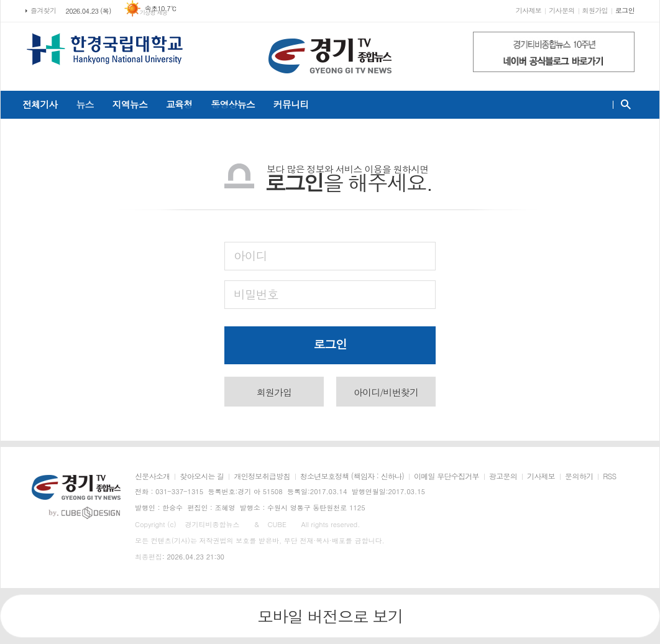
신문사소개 (152, 476)
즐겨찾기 (43, 10)
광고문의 (503, 476)
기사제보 (529, 10)
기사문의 (561, 10)
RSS (609, 476)
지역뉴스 (130, 104)
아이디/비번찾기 (386, 392)
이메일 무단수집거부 (447, 476)
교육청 (179, 104)
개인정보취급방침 (262, 476)
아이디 (250, 255)
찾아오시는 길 (202, 476)
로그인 (625, 10)
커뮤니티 (291, 104)
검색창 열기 (623, 104)
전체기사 (40, 104)
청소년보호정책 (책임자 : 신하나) (352, 476)
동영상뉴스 (233, 104)
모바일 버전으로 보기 (330, 616)
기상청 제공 (154, 13)
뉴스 (85, 104)
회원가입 (595, 10)
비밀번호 (256, 294)
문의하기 (579, 476)
